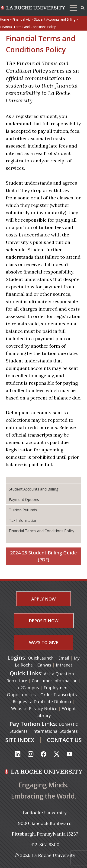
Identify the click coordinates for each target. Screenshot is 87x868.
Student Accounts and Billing (55, 19)
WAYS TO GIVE (44, 642)
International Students (55, 731)
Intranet (64, 665)
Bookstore (17, 681)
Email (64, 658)
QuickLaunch (41, 658)
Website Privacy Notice (34, 708)
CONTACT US (64, 740)
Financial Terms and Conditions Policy (42, 531)
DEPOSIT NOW (44, 621)
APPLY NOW (43, 599)
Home (5, 19)
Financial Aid (22, 19)
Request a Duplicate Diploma (42, 701)
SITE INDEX (20, 740)
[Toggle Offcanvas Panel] (83, 7)
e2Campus (29, 688)
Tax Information (23, 520)
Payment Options (24, 500)
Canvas (45, 665)
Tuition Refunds (23, 510)
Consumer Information (55, 681)
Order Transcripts (59, 695)
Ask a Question (59, 674)
